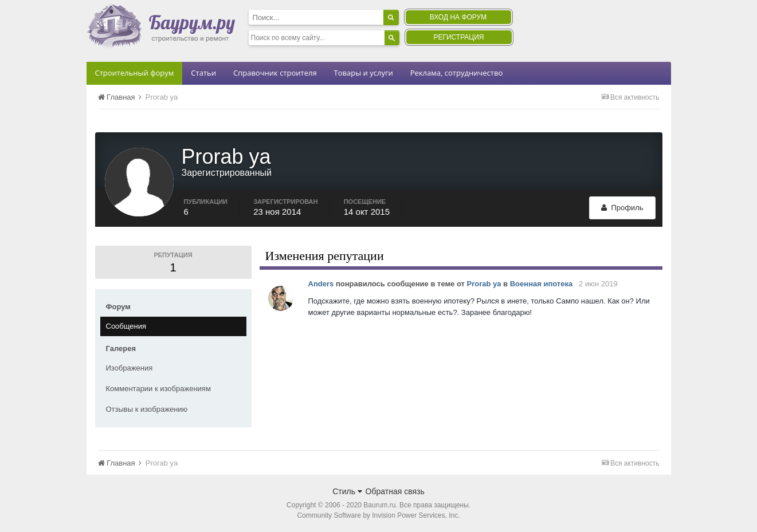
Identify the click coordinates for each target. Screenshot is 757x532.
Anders (321, 284)
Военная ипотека (541, 284)
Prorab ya (484, 284)
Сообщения (126, 326)
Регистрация (458, 37)
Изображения (130, 368)
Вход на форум (458, 17)
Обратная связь (395, 491)
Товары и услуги (364, 73)
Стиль (347, 491)
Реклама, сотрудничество (456, 73)
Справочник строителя (275, 73)
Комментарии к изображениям (158, 389)
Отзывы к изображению (147, 409)
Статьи (203, 73)
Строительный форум (135, 73)
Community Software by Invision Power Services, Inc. (378, 515)
